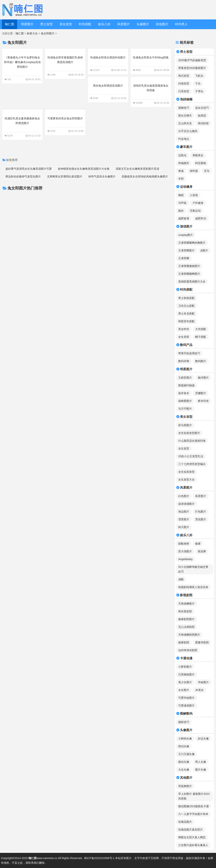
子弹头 (199, 91)
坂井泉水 (184, 393)
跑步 (181, 211)
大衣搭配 (201, 329)
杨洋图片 (203, 378)
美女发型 (66, 24)
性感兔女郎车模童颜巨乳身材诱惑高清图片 (65, 63)
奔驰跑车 (184, 163)
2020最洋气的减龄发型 (192, 60)
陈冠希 (202, 551)
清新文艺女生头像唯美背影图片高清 (137, 169)
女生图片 (184, 690)
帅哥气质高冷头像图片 (102, 176)
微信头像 (184, 762)
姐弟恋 (202, 116)
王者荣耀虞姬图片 (189, 266)
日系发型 (184, 91)
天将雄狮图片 (186, 604)
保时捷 (194, 171)
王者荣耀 (184, 258)
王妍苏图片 (185, 378)
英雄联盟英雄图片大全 (192, 282)
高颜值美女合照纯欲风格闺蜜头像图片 (145, 176)
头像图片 (143, 24)
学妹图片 (203, 682)
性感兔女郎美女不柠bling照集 (151, 61)
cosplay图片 (186, 235)
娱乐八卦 (104, 24)
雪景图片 (184, 519)
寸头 (198, 83)
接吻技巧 (184, 108)
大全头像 (184, 770)
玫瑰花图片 (185, 822)
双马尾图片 (185, 425)
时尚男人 (181, 24)
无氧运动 (195, 211)
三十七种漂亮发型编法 (192, 464)
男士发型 (47, 24)
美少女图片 (185, 682)
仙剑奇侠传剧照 (188, 650)
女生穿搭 (184, 337)
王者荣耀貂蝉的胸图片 (192, 243)
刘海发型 (184, 83)
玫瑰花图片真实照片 (191, 830)
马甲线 (182, 203)
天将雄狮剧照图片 (189, 635)
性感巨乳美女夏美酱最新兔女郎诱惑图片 (22, 124)
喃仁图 (10, 24)
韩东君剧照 (185, 611)
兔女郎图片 (48, 33)
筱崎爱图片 (185, 401)
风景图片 (124, 24)
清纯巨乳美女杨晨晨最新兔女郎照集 (151, 92)
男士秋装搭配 (186, 298)
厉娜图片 (201, 393)
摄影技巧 (184, 722)
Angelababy (185, 559)
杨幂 (198, 544)
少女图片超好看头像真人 (193, 845)
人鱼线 (194, 195)
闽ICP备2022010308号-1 (99, 858)
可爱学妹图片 (186, 698)
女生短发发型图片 (189, 433)
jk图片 (204, 250)
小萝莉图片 (185, 667)
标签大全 (32, 33)
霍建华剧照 (202, 642)
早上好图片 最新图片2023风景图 (194, 796)
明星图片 (27, 24)
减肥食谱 (184, 218)
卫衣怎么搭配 (186, 306)
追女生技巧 (202, 108)
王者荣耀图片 (186, 250)
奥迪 (181, 171)
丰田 (181, 179)
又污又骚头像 (186, 754)
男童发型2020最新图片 (192, 68)
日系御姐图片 (186, 674)
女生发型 (184, 448)
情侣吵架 (203, 123)
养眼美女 (198, 155)
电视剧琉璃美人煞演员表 (193, 587)
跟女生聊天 (185, 116)
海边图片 (184, 512)
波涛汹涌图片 (186, 504)
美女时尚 (184, 329)
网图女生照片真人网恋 (192, 837)
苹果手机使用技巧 (189, 353)
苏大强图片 (185, 551)
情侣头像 (184, 746)
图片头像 (201, 770)
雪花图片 (201, 519)
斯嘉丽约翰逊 (186, 385)
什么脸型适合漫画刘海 (192, 441)
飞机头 (199, 76)
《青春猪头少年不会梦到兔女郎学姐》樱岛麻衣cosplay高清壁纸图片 (22, 66)
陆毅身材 (184, 544)
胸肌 (181, 195)
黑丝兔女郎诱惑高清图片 (108, 89)
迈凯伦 (182, 155)
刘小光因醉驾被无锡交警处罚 (193, 569)
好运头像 (203, 739)
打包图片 (201, 512)
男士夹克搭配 (186, 314)
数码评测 (184, 361)
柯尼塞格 (201, 163)
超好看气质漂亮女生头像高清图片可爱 (29, 169)
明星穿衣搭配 (186, 321)
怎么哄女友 (185, 123)
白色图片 (184, 496)
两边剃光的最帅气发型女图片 (23, 176)
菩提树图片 (185, 786)
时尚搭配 (85, 24)
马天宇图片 (185, 409)
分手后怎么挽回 (188, 131)
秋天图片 (184, 527)
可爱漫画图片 (186, 706)
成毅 (181, 579)
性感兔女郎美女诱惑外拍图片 (108, 61)
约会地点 (184, 139)
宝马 (207, 171)
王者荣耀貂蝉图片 (189, 274)
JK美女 (199, 690)
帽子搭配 (201, 337)
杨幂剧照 (184, 642)
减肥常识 (201, 218)
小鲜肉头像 (185, 739)
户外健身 (198, 203)
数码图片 (201, 361)
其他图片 (162, 24)
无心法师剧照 (186, 627)
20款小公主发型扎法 (191, 456)
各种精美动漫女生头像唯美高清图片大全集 (84, 169)
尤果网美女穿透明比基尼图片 (65, 176)
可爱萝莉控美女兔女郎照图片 (65, 122)
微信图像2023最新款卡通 (194, 806)
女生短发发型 (186, 472)
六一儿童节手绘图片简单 (193, 814)
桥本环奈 (203, 401)
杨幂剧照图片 (186, 619)
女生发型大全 (186, 480)
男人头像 (201, 762)
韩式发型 (184, 76)
